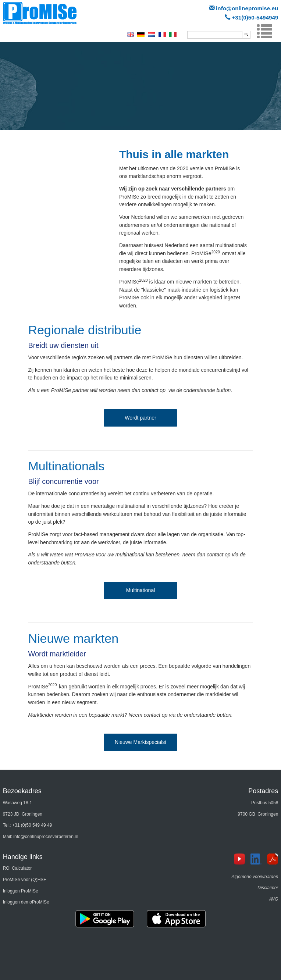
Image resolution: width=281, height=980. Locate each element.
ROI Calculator (17, 868)
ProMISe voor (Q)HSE (25, 880)
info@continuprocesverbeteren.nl (46, 837)
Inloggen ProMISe (21, 891)
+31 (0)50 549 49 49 (32, 825)
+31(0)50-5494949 (255, 17)
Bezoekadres (22, 791)
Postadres (263, 791)
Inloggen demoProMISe (26, 902)
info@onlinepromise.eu (247, 8)
